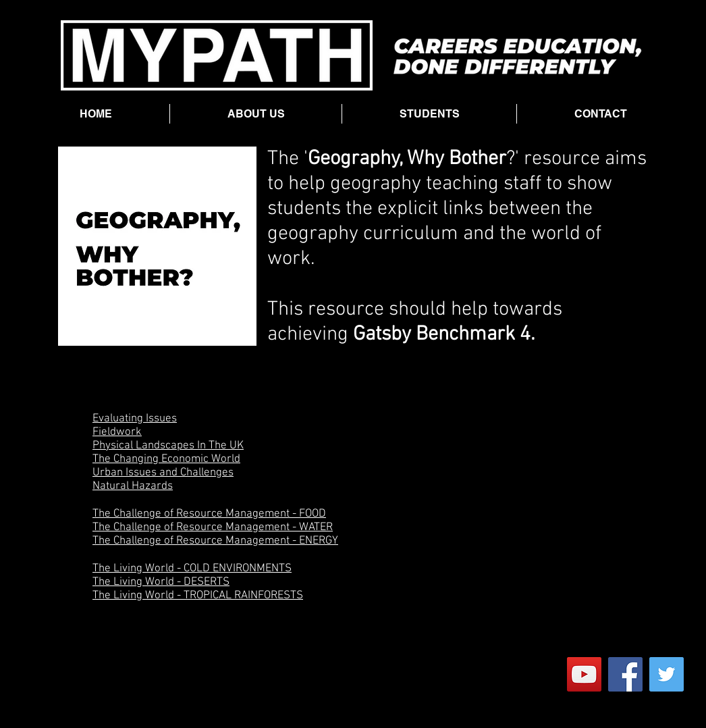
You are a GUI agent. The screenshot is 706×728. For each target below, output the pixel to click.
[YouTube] (584, 674)
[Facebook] (625, 674)
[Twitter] (667, 674)
